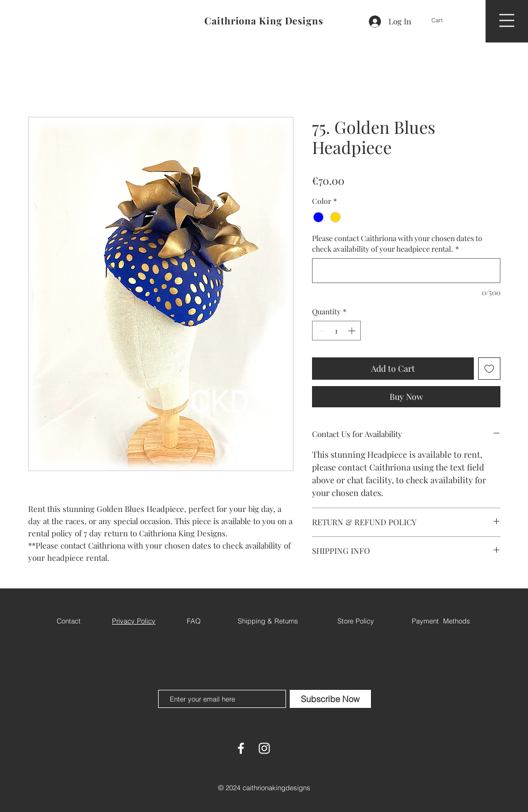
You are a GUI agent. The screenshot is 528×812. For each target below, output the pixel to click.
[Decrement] (320, 331)
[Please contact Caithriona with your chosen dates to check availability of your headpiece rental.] (406, 271)
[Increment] (353, 331)
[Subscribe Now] (330, 699)
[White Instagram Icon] (264, 748)
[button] (445, 20)
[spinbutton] (336, 331)
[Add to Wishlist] (489, 369)
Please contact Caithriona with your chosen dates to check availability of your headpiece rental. (397, 243)
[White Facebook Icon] (241, 748)
